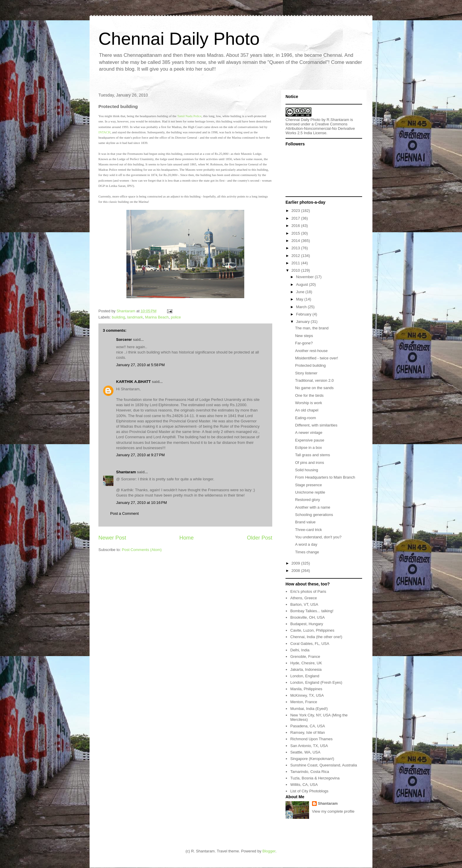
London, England (305, 676)
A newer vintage (309, 433)
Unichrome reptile (310, 492)
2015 (296, 233)
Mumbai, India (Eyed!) (309, 709)
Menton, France (304, 702)
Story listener (306, 373)
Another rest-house (311, 351)
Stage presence (308, 485)
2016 (296, 226)
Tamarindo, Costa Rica (310, 772)
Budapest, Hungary (307, 624)
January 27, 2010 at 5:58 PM (140, 365)
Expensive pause (310, 440)
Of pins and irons (309, 463)
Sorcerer (124, 340)
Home (187, 538)
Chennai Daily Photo (179, 39)
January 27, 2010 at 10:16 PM (141, 503)
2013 (296, 248)
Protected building (310, 365)
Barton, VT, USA (304, 604)
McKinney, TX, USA (307, 695)
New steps (304, 336)
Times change (307, 552)
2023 (296, 211)
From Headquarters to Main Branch (325, 477)
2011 (296, 263)
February (304, 314)
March (302, 307)
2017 (296, 218)
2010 (296, 270)
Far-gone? (304, 343)
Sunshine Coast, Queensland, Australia (324, 765)
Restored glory (307, 500)
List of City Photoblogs (309, 791)
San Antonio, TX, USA (309, 746)
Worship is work (308, 403)
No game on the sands (314, 388)
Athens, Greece (303, 598)
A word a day (306, 544)
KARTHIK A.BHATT (133, 382)
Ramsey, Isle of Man (308, 732)
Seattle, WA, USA (305, 752)
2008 (296, 571)
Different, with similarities (316, 425)
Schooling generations (314, 515)
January (303, 322)
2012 (296, 256)
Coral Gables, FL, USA (310, 644)
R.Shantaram (338, 120)
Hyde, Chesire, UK (306, 663)
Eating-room (305, 418)
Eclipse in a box (308, 448)
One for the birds (309, 395)
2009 (296, 563)
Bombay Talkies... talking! (312, 611)
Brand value (305, 522)
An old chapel (307, 410)
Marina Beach (157, 317)
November (306, 277)
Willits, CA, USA (304, 785)
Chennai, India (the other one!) (316, 637)
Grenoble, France (305, 657)
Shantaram (126, 472)
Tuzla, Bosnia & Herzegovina (315, 778)
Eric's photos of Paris (308, 591)
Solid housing (306, 470)
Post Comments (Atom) (142, 550)
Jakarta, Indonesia (306, 669)
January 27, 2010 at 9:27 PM (140, 455)
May (300, 299)
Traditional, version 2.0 (314, 380)
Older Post (260, 538)
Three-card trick (308, 530)
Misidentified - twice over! (316, 358)
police (176, 317)
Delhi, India (300, 650)
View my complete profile (333, 811)
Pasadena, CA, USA (308, 726)
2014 (296, 241)
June (301, 292)
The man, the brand (312, 328)
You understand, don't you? (318, 537)
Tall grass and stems (312, 455)
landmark (135, 317)
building (119, 317)
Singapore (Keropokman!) (312, 759)
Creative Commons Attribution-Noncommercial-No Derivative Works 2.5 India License (320, 128)
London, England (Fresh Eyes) (316, 682)
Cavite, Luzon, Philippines (312, 630)
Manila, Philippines (306, 689)
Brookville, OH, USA (307, 617)
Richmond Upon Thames (311, 739)
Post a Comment (124, 513)
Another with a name (312, 507)
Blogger (269, 851)
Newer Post (112, 538)
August (303, 284)
